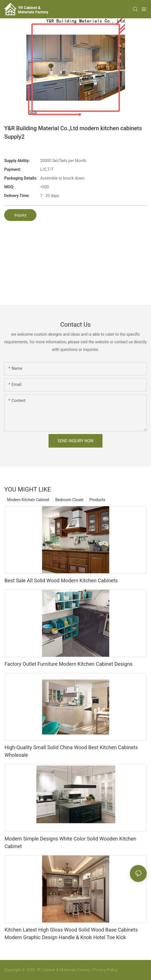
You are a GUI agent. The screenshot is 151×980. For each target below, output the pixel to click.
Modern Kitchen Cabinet (28, 500)
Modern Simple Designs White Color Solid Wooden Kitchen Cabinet (70, 842)
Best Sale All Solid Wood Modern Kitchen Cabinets (61, 580)
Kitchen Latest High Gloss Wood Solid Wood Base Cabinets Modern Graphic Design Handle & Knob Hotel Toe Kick (71, 933)
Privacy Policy (105, 970)
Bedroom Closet (69, 500)
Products (97, 500)
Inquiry (20, 215)
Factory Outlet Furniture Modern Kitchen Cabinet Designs (69, 664)
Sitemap (125, 970)
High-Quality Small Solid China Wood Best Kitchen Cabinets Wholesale (71, 751)
